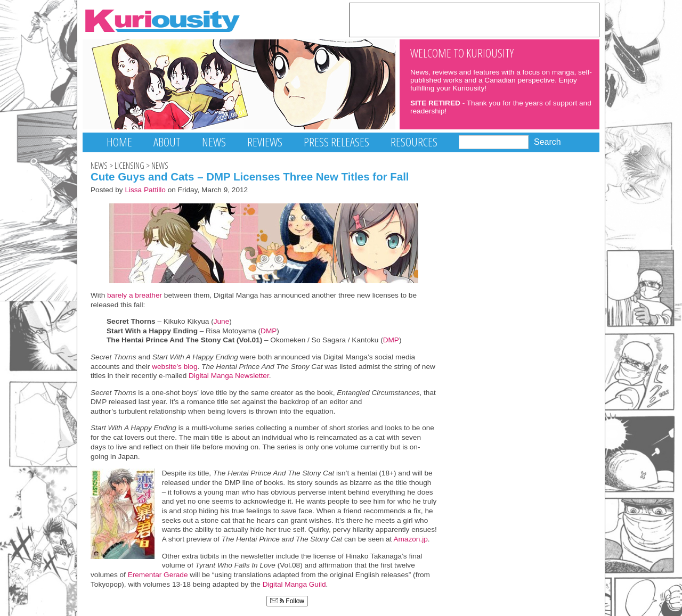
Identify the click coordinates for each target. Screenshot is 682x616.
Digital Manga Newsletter (229, 376)
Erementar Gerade (158, 575)
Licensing (129, 166)
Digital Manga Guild (294, 584)
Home (119, 142)
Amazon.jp (410, 539)
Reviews (265, 142)
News (214, 142)
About (167, 142)
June (222, 321)
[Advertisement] (474, 19)
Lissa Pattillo (145, 190)
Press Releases (336, 142)
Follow (287, 601)
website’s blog (174, 367)
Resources (414, 142)
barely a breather (135, 295)
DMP (269, 331)
